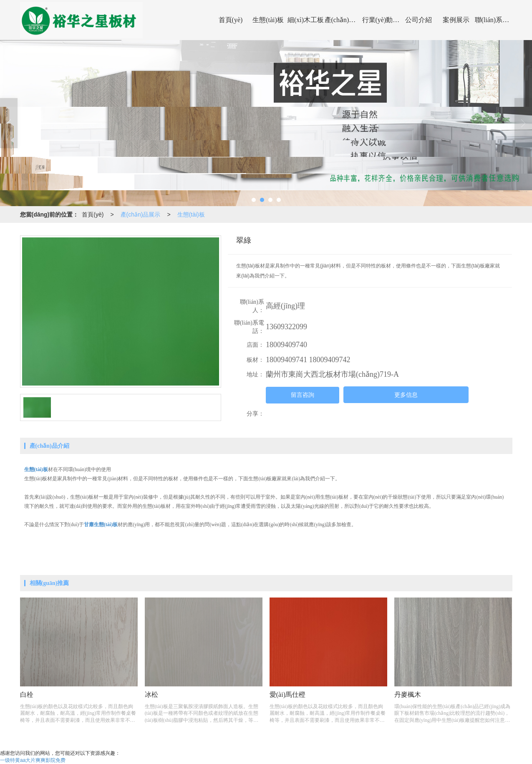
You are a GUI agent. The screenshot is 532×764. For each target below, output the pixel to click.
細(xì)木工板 (306, 20)
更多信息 (406, 395)
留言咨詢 (303, 395)
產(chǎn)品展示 (343, 20)
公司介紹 (419, 20)
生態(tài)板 (268, 20)
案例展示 (456, 20)
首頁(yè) (231, 20)
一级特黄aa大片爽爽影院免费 (33, 760)
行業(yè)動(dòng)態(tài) (381, 20)
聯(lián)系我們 (494, 20)
